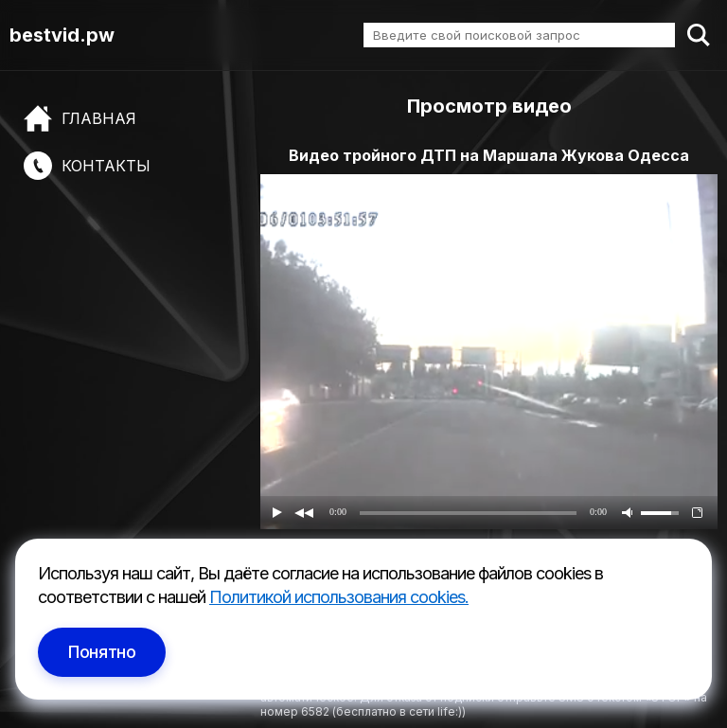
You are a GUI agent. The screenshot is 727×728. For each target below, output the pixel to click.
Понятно (102, 652)
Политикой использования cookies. (339, 597)
